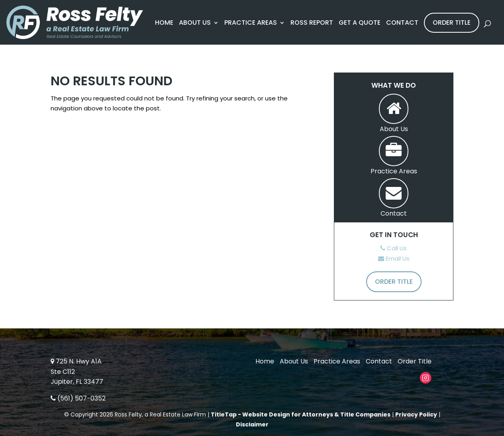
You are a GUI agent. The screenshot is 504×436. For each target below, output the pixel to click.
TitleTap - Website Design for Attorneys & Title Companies (301, 414)
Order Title (452, 23)
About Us (195, 24)
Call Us (394, 248)
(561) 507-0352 (78, 398)
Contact (402, 24)
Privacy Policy (416, 414)
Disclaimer (252, 424)
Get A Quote (360, 24)
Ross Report (312, 24)
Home (164, 24)
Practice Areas (251, 24)
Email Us (394, 258)
